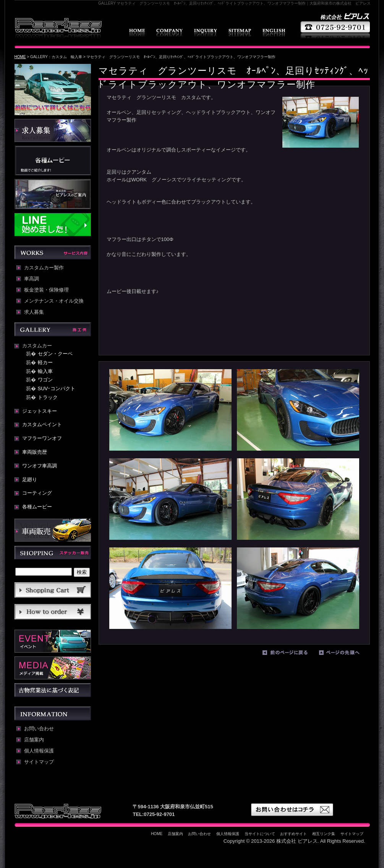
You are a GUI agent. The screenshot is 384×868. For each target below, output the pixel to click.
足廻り (30, 480)
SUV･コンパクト (57, 388)
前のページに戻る (289, 654)
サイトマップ (240, 33)
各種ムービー (37, 507)
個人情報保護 (39, 751)
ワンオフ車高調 (40, 466)
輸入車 (45, 371)
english (274, 33)
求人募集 (34, 312)
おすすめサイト (293, 834)
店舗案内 (169, 33)
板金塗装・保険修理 (46, 290)
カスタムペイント (42, 424)
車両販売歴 (35, 452)
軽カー (45, 362)
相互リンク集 (324, 834)
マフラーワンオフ (42, 438)
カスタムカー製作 (44, 268)
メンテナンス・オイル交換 (54, 301)
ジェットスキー (40, 411)
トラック (48, 397)
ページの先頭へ (345, 654)
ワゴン (45, 380)
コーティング (37, 493)
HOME (137, 33)
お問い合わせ (206, 33)
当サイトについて (260, 834)
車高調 (32, 279)
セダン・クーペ (55, 354)
